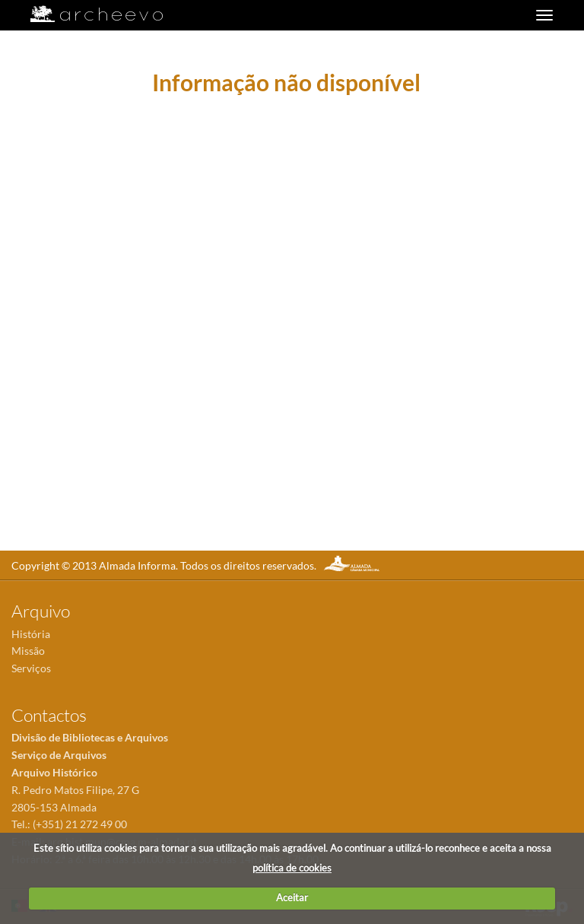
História (31, 634)
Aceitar (292, 897)
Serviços (31, 668)
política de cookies (292, 868)
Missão (28, 651)
